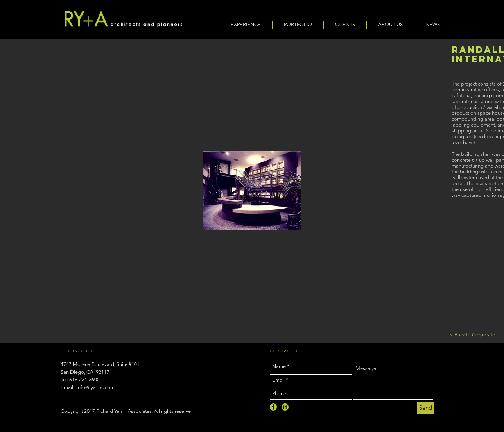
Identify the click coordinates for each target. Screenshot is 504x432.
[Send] (426, 408)
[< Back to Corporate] (472, 335)
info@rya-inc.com (96, 387)
